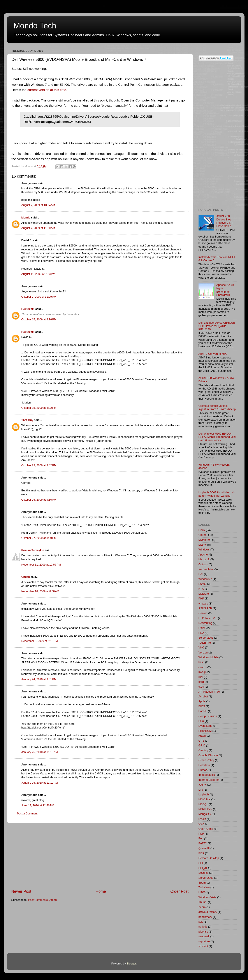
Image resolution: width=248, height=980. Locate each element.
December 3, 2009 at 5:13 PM (40, 641)
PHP (201, 599)
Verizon (203, 653)
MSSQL (203, 804)
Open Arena (206, 829)
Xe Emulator (206, 569)
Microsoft (204, 559)
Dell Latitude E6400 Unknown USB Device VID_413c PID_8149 (217, 326)
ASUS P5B (205, 608)
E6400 (202, 584)
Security (204, 873)
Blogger (131, 964)
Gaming (203, 750)
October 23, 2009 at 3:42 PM (39, 465)
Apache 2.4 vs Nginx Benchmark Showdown (225, 290)
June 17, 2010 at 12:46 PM (38, 805)
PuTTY (203, 844)
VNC (201, 648)
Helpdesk (204, 765)
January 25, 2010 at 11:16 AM (40, 752)
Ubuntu (203, 535)
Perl (201, 839)
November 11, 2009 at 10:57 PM (41, 565)
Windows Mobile (209, 657)
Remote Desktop (209, 858)
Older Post (179, 891)
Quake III (204, 848)
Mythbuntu (205, 540)
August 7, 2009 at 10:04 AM (38, 205)
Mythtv (203, 545)
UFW (202, 893)
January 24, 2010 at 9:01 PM (39, 679)
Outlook (203, 564)
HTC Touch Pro (208, 618)
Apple (202, 701)
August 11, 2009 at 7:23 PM (38, 274)
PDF (201, 834)
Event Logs (205, 726)
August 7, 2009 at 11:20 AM (38, 228)
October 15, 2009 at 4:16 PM (39, 320)
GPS (201, 741)
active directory (208, 912)
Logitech (204, 795)
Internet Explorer (209, 780)
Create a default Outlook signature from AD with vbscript (218, 408)
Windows (204, 550)
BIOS (202, 706)
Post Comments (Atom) (43, 900)
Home (101, 891)
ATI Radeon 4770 (209, 692)
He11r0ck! (28, 309)
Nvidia (202, 819)
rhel (201, 677)
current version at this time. (47, 90)
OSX (201, 824)
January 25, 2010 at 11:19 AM (40, 783)
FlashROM (205, 731)
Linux (202, 530)
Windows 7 (205, 579)
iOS (201, 922)
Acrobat (203, 697)
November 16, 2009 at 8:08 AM (40, 591)
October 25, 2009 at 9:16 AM (39, 500)
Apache (203, 555)
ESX (201, 721)
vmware (203, 604)
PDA (201, 633)
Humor (203, 770)
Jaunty (203, 785)
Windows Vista (208, 897)
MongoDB (205, 814)
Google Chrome (208, 755)
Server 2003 (206, 638)
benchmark (205, 917)
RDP (201, 853)
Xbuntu (203, 902)
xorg (201, 682)
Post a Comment (27, 814)
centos (203, 667)
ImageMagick (207, 775)
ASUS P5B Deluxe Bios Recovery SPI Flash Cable (225, 221)
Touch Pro (205, 643)
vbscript (203, 946)
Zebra (202, 907)
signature (204, 942)
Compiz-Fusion (208, 716)
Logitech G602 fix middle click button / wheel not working (217, 494)
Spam (202, 883)
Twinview (204, 887)
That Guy (27, 420)
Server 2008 (206, 878)
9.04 (201, 687)
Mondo (26, 218)
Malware (204, 594)
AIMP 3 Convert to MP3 (213, 354)
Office (202, 628)
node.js (203, 927)
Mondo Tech (35, 26)
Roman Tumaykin (33, 550)
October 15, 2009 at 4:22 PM (39, 408)
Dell (201, 574)
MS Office (205, 799)
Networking (205, 623)
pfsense (203, 932)
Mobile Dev (205, 809)
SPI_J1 (203, 868)
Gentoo (203, 613)
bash (201, 662)
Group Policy (206, 760)
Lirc (201, 790)
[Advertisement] (100, 856)
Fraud (202, 736)
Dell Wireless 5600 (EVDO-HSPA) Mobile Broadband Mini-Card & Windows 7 (218, 437)
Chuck (26, 577)
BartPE (203, 711)
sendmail (204, 936)
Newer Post (21, 891)
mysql (202, 672)
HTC (201, 589)
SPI (201, 863)
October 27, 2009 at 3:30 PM (39, 538)
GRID (202, 746)
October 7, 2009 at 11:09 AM (39, 297)
